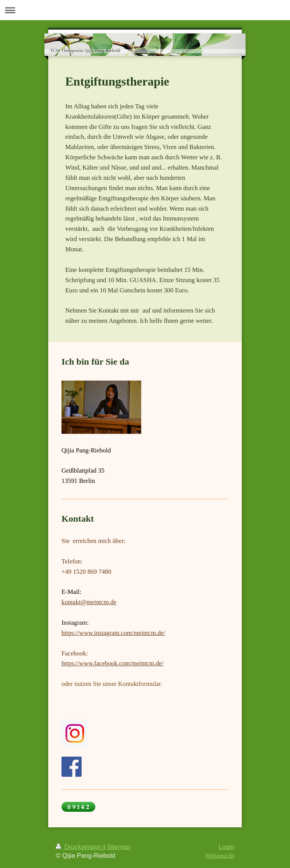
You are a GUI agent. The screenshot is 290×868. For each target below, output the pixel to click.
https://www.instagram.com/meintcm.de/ (113, 633)
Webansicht (219, 856)
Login (226, 847)
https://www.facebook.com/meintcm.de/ (113, 663)
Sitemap (118, 847)
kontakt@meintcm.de (89, 602)
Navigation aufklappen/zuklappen (145, 10)
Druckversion (80, 847)
